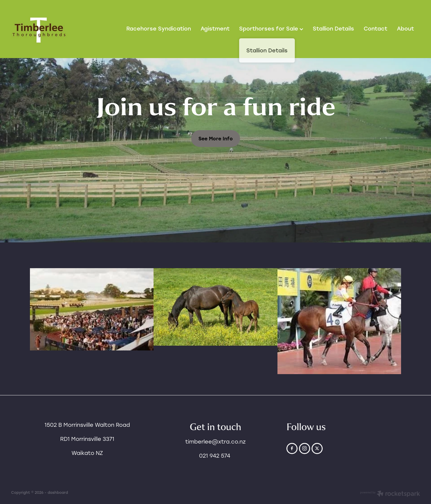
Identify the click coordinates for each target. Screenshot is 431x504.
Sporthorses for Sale (271, 28)
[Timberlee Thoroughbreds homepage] (52, 29)
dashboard (58, 492)
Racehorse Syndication (159, 28)
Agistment (215, 28)
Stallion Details (333, 28)
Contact (375, 28)
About (405, 28)
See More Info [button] (216, 138)
